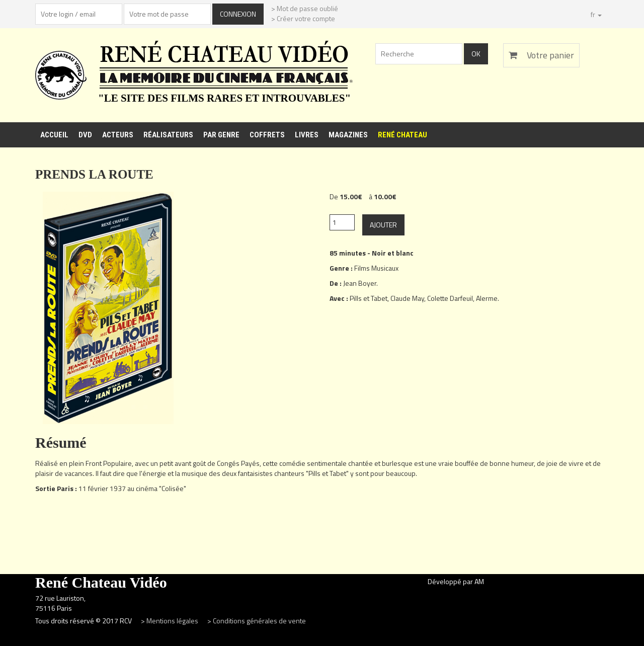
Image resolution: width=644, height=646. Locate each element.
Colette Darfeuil (450, 298)
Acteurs (118, 135)
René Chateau (403, 135)
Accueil (54, 135)
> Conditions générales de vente (257, 621)
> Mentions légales (170, 621)
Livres (307, 135)
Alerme (487, 298)
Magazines (348, 135)
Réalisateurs (168, 135)
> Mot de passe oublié (305, 8)
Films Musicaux (376, 268)
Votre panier (541, 55)
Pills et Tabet (369, 298)
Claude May (407, 298)
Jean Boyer (360, 283)
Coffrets (267, 135)
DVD (85, 135)
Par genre (221, 135)
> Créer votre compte (303, 18)
